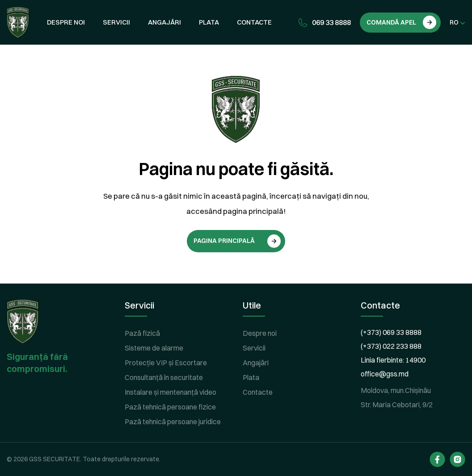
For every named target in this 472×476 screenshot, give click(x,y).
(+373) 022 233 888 (391, 346)
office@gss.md (385, 374)
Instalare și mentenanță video (171, 392)
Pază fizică (142, 333)
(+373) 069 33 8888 (391, 332)
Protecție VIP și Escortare (166, 363)
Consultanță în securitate (164, 377)
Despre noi (66, 22)
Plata (209, 22)
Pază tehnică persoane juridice (173, 422)
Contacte (254, 22)
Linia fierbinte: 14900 (393, 360)
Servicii (116, 22)
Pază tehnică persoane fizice (170, 407)
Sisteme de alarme (154, 348)
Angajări (164, 22)
